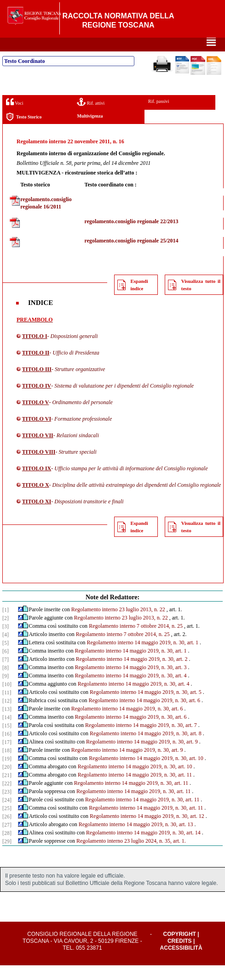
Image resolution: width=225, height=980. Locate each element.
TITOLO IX (37, 483)
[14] (7, 732)
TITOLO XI (37, 516)
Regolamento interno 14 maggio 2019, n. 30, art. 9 (142, 756)
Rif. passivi (159, 116)
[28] (7, 848)
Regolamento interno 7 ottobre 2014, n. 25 (136, 641)
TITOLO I (35, 351)
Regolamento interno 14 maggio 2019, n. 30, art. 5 (146, 707)
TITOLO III (37, 384)
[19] (7, 773)
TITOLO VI (37, 434)
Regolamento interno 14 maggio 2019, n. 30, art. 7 (141, 740)
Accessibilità (181, 963)
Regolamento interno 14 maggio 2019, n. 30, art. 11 (135, 789)
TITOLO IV (37, 400)
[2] (6, 633)
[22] (7, 798)
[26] (7, 831)
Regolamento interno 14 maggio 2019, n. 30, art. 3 (131, 682)
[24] (7, 815)
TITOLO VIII (39, 467)
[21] (7, 790)
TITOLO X (36, 500)
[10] (7, 699)
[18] (7, 765)
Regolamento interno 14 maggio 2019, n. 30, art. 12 (147, 831)
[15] (7, 740)
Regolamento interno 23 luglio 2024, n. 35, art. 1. (131, 856)
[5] (6, 658)
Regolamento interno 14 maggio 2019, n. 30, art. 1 (142, 657)
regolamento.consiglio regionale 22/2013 (132, 236)
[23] (7, 806)
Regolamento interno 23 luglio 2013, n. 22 (118, 624)
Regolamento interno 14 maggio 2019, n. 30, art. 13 (136, 839)
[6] (6, 666)
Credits (180, 956)
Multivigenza (90, 131)
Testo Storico (24, 132)
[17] (7, 757)
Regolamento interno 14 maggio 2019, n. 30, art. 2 (132, 674)
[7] (6, 674)
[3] (6, 641)
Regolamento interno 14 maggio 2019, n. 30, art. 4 (131, 690)
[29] (7, 856)
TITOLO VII (38, 450)
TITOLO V (36, 417)
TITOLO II (36, 367)
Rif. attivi (91, 116)
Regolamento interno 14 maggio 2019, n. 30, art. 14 (143, 847)
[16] (7, 749)
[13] (7, 724)
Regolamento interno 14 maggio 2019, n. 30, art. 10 (146, 773)
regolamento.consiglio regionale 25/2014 (132, 255)
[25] (7, 823)
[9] (6, 691)
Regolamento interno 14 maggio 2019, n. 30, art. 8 (146, 748)
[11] (7, 707)
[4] (6, 649)
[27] (7, 839)
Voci (14, 116)
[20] (7, 782)
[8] (6, 682)
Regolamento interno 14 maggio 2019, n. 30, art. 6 (144, 715)
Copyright (180, 949)
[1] (6, 625)
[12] (7, 715)
